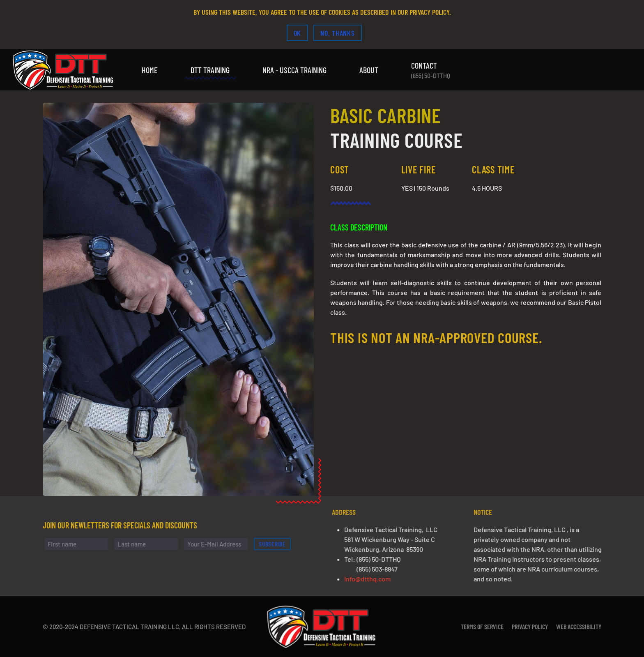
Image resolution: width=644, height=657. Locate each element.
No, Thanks (338, 33)
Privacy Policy (530, 626)
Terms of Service (482, 626)
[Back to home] (64, 70)
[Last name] (149, 544)
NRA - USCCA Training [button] (294, 70)
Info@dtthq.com (371, 579)
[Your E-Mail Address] (219, 544)
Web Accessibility (579, 626)
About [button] (369, 70)
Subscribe (276, 544)
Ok (298, 33)
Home (150, 70)
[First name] (79, 544)
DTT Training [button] (210, 70)
